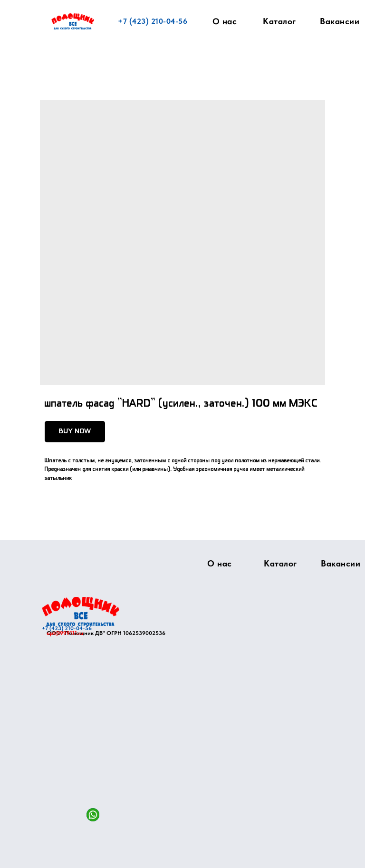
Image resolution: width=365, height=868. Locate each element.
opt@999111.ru (65, 633)
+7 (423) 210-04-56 (153, 21)
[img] (81, 611)
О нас (225, 21)
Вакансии (340, 21)
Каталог (279, 21)
